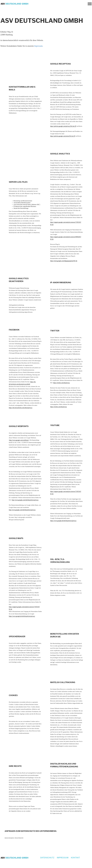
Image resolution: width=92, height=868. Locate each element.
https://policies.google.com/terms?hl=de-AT (63, 136)
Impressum (38, 46)
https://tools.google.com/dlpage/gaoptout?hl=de (64, 261)
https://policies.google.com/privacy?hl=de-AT (63, 126)
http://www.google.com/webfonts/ (19, 440)
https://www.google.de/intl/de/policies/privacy (63, 521)
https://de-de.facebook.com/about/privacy (21, 408)
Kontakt (75, 858)
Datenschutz (47, 858)
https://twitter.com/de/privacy (61, 383)
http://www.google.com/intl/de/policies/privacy (25, 500)
